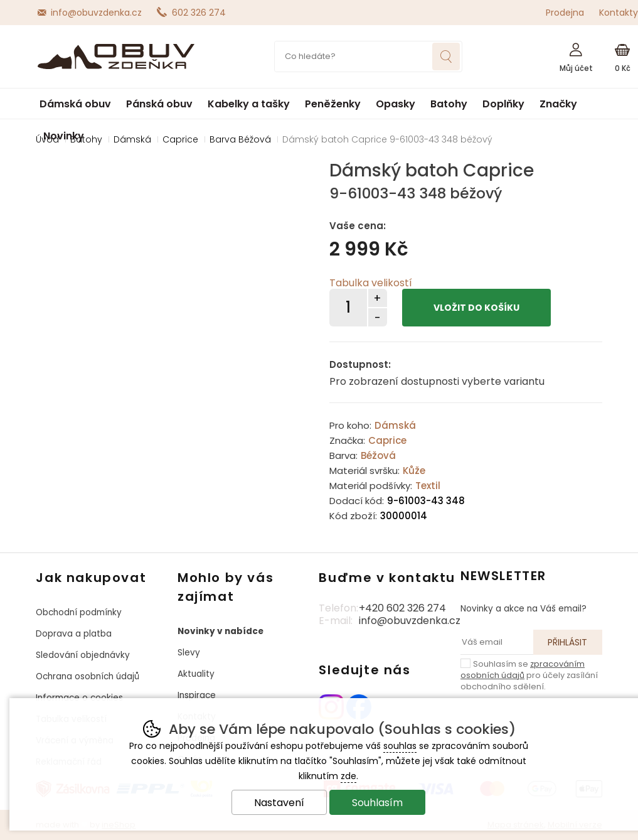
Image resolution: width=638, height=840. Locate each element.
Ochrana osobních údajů (88, 676)
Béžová (378, 455)
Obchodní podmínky (79, 612)
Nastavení (279, 803)
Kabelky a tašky (249, 104)
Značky (558, 104)
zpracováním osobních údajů (523, 670)
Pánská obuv (159, 104)
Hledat (446, 57)
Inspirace (197, 695)
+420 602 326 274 (402, 608)
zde (348, 776)
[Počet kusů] (348, 308)
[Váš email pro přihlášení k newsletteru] (497, 642)
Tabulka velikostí (371, 283)
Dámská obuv (75, 104)
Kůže (414, 471)
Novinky (64, 136)
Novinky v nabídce (221, 631)
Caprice (387, 440)
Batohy (449, 104)
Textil (428, 486)
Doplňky (503, 104)
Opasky (396, 104)
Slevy (189, 653)
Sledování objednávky (83, 655)
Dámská (395, 425)
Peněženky (333, 104)
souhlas (400, 746)
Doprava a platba (74, 634)
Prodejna (565, 13)
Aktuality (196, 674)
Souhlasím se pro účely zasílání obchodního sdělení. (529, 675)
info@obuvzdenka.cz (96, 13)
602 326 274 (199, 13)
